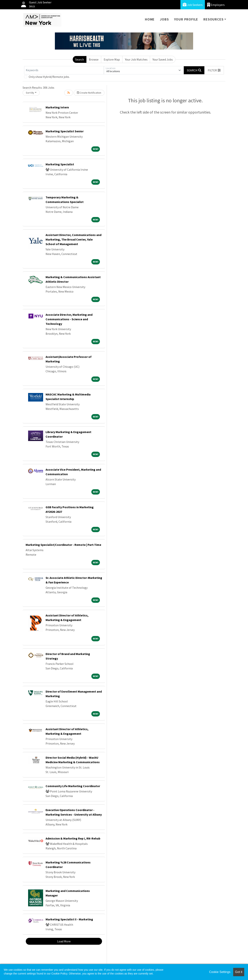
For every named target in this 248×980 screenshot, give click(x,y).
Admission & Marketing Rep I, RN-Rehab (73, 838)
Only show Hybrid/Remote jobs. (49, 77)
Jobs (164, 19)
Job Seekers (193, 5)
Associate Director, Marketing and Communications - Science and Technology (69, 319)
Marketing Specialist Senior (65, 131)
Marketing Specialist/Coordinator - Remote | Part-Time (63, 545)
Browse (94, 59)
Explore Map (112, 59)
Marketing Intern (57, 107)
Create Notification (89, 93)
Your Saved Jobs (163, 59)
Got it (239, 972)
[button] (214, 70)
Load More (64, 941)
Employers (216, 5)
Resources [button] (213, 19)
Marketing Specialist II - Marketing (69, 919)
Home (150, 19)
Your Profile (186, 19)
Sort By (30, 93)
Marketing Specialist (60, 164)
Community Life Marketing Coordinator (73, 786)
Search (80, 59)
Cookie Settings (220, 972)
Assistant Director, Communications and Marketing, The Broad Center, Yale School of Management (73, 239)
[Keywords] (64, 70)
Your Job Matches (136, 59)
